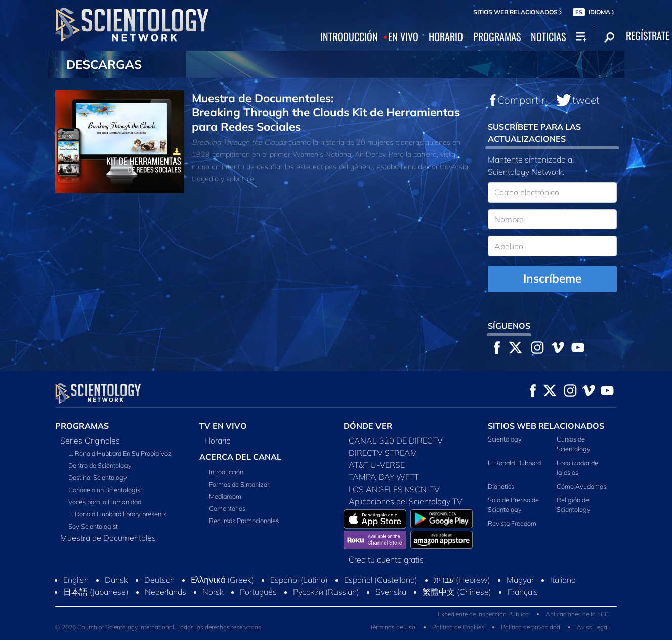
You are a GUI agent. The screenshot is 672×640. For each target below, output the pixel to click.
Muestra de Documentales (108, 538)
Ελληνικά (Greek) (222, 580)
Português (258, 592)
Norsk (213, 592)
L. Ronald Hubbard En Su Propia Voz (120, 453)
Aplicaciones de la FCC (577, 614)
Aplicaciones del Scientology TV (406, 501)
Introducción (226, 472)
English (76, 580)
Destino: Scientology (98, 477)
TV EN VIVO (223, 426)
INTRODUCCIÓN (349, 37)
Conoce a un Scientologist (105, 490)
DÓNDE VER (368, 426)
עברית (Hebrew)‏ (462, 580)
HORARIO (446, 37)
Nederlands (165, 592)
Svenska (391, 592)
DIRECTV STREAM (383, 453)
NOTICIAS (548, 37)
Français (523, 592)
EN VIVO (403, 37)
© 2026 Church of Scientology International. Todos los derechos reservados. (159, 627)
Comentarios (227, 508)
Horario (218, 441)
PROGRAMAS (497, 37)
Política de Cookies (458, 627)
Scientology (505, 439)
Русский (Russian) (326, 592)
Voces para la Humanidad (105, 502)
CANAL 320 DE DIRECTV (396, 441)
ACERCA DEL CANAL (240, 457)
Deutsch (159, 580)
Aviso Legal (593, 627)
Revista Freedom (512, 523)
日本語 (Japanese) (96, 592)
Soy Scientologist (93, 526)
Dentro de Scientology (100, 465)
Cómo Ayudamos (581, 486)
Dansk (116, 580)
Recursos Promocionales (244, 521)
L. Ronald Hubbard (514, 463)
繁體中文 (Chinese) (457, 592)
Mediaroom (225, 496)
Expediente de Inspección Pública (483, 614)
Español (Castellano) (381, 580)
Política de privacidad (531, 627)
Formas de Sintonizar (239, 484)
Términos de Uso (393, 627)
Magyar (520, 580)
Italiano (563, 580)
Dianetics (501, 486)
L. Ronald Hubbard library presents (117, 514)
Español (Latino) (299, 580)
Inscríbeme (552, 278)
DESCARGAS (104, 64)
